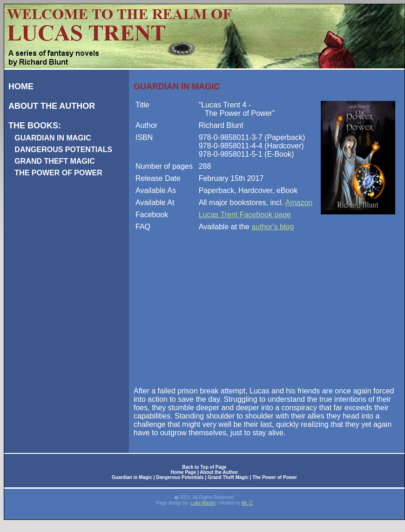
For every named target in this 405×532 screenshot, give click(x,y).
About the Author (219, 472)
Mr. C (247, 503)
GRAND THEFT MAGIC (54, 161)
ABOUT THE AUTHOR (52, 106)
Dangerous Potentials (180, 477)
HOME (21, 86)
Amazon (299, 203)
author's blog (273, 227)
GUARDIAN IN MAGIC (53, 138)
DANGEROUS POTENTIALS (63, 150)
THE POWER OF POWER (58, 173)
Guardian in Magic (132, 477)
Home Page (183, 472)
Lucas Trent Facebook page (245, 215)
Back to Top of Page (204, 467)
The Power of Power (275, 477)
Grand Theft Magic (228, 477)
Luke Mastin (203, 503)
